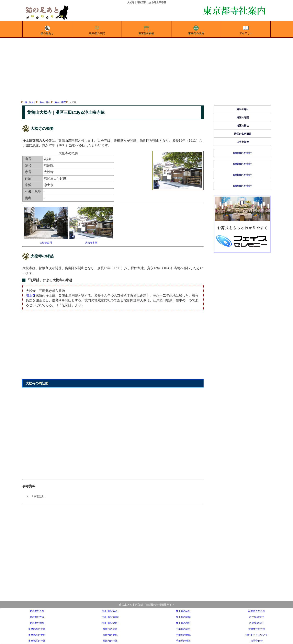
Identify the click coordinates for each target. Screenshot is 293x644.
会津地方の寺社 (257, 629)
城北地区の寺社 (242, 175)
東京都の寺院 (97, 29)
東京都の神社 (146, 29)
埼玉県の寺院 (183, 617)
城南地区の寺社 (242, 153)
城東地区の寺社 (242, 164)
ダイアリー (246, 29)
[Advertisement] (147, 68)
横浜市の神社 (110, 641)
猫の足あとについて (257, 635)
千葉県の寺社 (183, 629)
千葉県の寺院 (183, 635)
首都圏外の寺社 (257, 611)
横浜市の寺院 (110, 635)
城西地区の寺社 (242, 186)
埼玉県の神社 (183, 623)
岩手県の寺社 (257, 617)
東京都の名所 (196, 29)
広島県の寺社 (257, 623)
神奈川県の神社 (110, 623)
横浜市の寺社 (110, 629)
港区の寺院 (60, 102)
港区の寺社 (45, 102)
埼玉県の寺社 (183, 611)
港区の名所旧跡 (243, 134)
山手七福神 (243, 142)
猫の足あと (47, 29)
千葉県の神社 (183, 641)
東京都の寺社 (37, 611)
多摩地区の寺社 (37, 629)
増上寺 (31, 296)
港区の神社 (243, 126)
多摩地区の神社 (37, 641)
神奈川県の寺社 (110, 611)
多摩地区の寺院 (37, 635)
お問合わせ (257, 641)
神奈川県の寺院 (110, 617)
